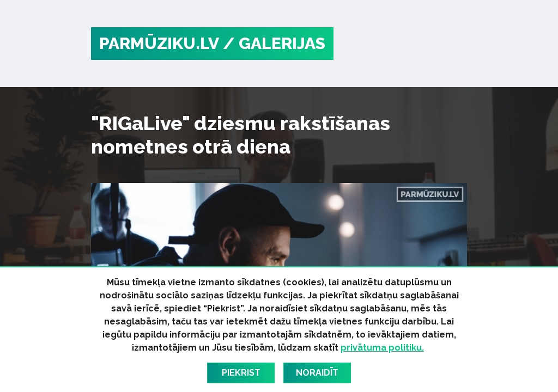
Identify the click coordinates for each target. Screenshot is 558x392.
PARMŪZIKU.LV (159, 43)
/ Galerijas (274, 43)
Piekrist (241, 373)
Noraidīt (317, 373)
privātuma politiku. (382, 348)
